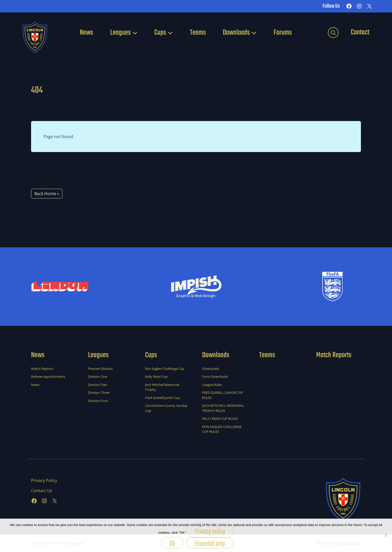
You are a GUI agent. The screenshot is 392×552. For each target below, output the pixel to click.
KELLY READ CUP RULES (220, 419)
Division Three (99, 393)
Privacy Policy (44, 480)
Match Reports (42, 369)
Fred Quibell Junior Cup (163, 398)
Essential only (210, 543)
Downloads (236, 33)
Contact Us (42, 491)
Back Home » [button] (47, 194)
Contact (360, 32)
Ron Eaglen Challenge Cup (165, 369)
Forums (283, 33)
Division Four (98, 401)
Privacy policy (210, 532)
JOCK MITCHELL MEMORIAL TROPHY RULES (223, 408)
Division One (98, 376)
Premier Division (100, 369)
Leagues (121, 33)
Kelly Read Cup (156, 376)
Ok (172, 543)
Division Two (98, 385)
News (86, 33)
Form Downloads (215, 376)
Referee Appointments (48, 376)
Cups (160, 33)
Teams (198, 33)
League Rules (212, 385)
